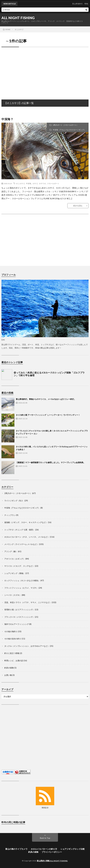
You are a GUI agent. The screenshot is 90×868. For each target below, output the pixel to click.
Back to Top (45, 838)
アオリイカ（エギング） (15, 559)
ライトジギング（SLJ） (14, 501)
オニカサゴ (20, 183)
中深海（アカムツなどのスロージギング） (69, 130)
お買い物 (8, 675)
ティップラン (10, 515)
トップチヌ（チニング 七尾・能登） (20, 530)
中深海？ (7, 119)
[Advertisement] (45, 70)
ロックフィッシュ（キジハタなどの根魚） (22, 580)
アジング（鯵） (11, 551)
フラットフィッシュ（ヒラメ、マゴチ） (21, 588)
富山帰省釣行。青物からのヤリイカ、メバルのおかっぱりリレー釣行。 (46, 399)
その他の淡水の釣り (13, 639)
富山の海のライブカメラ (16, 849)
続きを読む (78, 206)
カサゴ (35, 183)
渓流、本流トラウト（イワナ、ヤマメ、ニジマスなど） (28, 602)
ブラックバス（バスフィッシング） (19, 617)
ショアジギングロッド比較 (73, 849)
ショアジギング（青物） (15, 573)
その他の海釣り (11, 631)
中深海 (29, 183)
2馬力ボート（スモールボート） (65, 125)
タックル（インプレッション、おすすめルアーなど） (27, 646)
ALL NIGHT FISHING (18, 18)
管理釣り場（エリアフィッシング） (19, 610)
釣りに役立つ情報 (12, 653)
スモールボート (53, 183)
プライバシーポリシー (52, 852)
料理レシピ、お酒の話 (14, 661)
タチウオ (42, 183)
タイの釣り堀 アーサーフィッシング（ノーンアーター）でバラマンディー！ (48, 415)
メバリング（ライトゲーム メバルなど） (21, 544)
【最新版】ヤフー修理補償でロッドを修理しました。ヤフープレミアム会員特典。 (51, 462)
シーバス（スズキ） (13, 595)
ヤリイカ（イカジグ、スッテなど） (19, 566)
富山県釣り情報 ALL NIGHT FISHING (52, 861)
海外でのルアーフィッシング (17, 624)
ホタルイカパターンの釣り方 (44, 849)
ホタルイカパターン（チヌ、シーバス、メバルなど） (27, 537)
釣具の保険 (9, 668)
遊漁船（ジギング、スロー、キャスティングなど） (26, 522)
